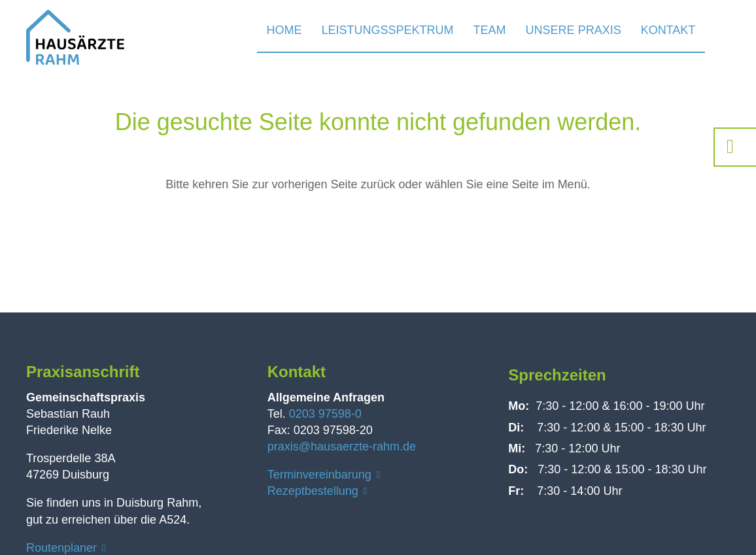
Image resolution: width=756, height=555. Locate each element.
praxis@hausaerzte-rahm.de (342, 446)
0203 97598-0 (325, 414)
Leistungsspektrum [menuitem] (388, 30)
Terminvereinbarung (319, 475)
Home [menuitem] (284, 30)
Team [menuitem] (490, 30)
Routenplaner (61, 548)
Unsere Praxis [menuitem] (574, 30)
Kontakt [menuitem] (668, 30)
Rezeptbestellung (313, 491)
